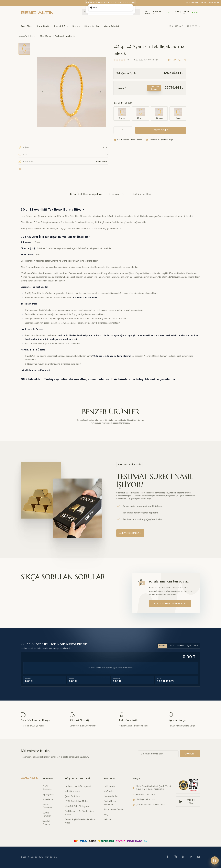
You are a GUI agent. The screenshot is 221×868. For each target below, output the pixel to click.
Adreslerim (48, 800)
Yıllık (196, 646)
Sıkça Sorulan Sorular (114, 810)
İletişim (107, 820)
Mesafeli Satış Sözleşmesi (77, 806)
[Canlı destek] (215, 860)
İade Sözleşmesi (72, 791)
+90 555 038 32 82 (144, 795)
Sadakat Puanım (46, 823)
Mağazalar (109, 791)
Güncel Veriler (92, 26)
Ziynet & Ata (61, 26)
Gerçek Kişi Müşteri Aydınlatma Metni (80, 821)
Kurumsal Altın (111, 796)
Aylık (189, 646)
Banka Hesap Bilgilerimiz (110, 803)
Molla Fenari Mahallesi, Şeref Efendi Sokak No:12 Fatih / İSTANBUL (152, 788)
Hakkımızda (109, 786)
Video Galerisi (111, 26)
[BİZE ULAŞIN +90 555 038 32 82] (170, 604)
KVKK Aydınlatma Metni (76, 801)
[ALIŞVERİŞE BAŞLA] (130, 533)
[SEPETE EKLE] (161, 135)
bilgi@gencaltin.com (143, 800)
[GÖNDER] (190, 754)
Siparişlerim (48, 795)
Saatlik (162, 646)
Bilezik (76, 26)
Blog (106, 815)
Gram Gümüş (43, 26)
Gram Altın (26, 26)
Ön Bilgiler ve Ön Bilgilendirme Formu (80, 813)
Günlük (171, 646)
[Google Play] (188, 802)
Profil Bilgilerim (47, 788)
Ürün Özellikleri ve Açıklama (87, 194)
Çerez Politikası (72, 796)
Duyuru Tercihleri (47, 815)
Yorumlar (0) (117, 194)
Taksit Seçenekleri (141, 194)
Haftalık (181, 646)
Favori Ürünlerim (47, 806)
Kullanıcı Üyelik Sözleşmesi (78, 786)
